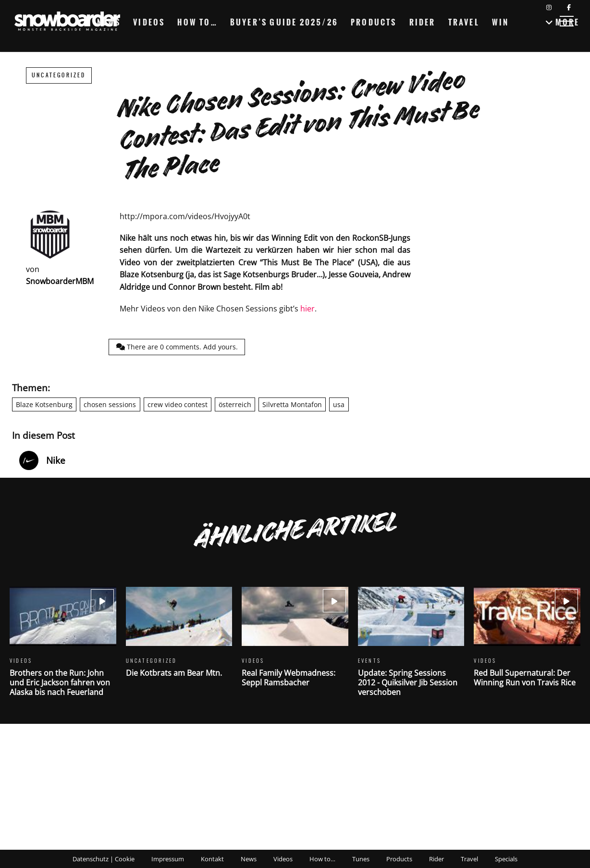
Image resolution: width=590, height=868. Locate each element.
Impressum (168, 859)
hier (307, 309)
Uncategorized (59, 75)
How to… (197, 22)
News (109, 22)
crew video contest (178, 404)
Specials (506, 859)
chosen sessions (110, 404)
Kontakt (212, 859)
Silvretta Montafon (292, 404)
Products (374, 22)
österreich (235, 404)
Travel (464, 22)
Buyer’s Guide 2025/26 (284, 22)
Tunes (361, 859)
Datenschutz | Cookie (104, 859)
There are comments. (177, 347)
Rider (423, 22)
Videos (149, 22)
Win (501, 22)
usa (339, 404)
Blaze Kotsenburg (44, 404)
